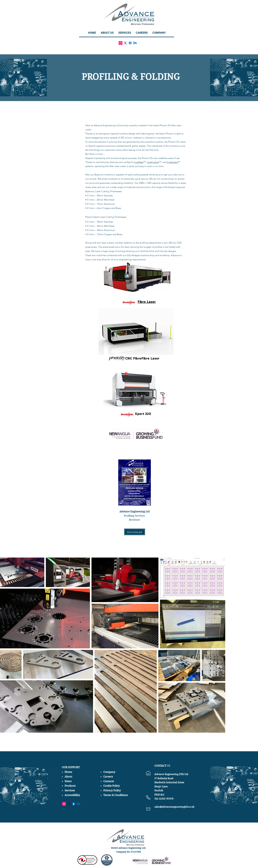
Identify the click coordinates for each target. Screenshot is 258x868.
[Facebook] (130, 43)
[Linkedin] (135, 43)
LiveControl (153, 162)
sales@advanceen (164, 807)
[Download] (135, 532)
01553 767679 (166, 799)
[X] (125, 43)
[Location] (148, 773)
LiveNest (139, 162)
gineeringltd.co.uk (184, 807)
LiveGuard (172, 162)
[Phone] (148, 797)
